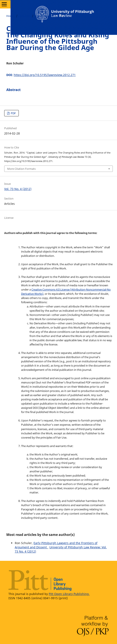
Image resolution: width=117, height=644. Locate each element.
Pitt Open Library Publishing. (69, 594)
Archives (25, 16)
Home (10, 16)
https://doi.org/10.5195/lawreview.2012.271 (45, 75)
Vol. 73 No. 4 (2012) (47, 16)
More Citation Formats (21, 169)
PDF (13, 113)
